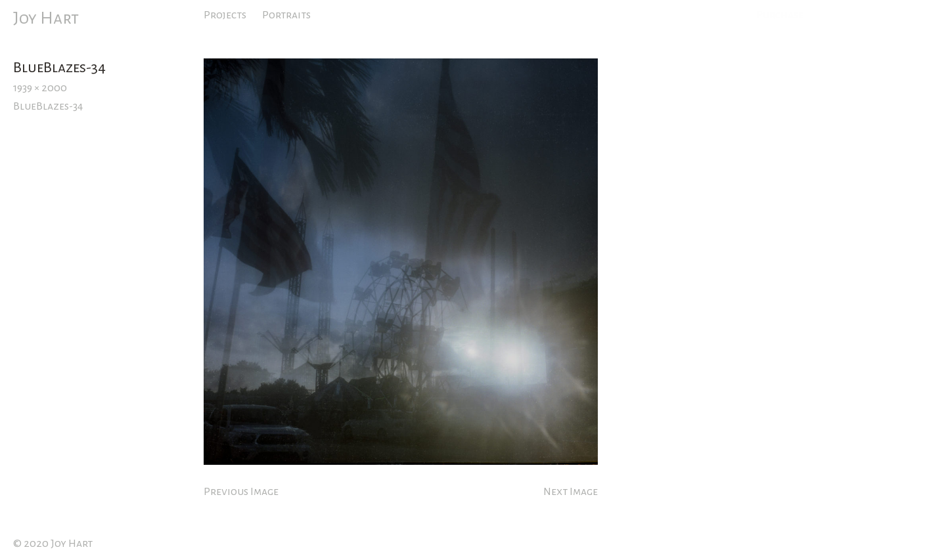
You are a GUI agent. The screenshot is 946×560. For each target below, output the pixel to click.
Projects (225, 15)
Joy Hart (46, 18)
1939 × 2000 (40, 88)
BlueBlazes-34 (48, 106)
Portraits (286, 15)
